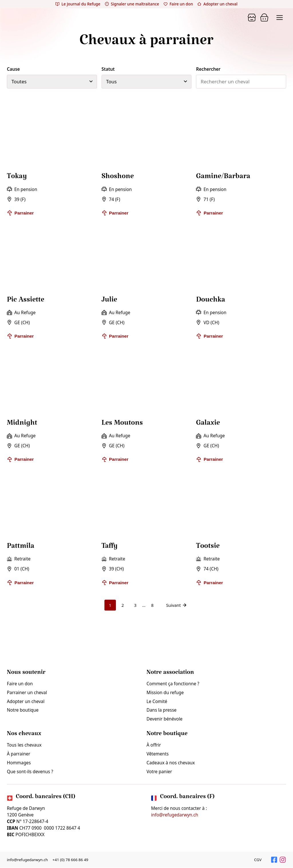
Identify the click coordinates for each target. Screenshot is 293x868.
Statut (108, 69)
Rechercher (208, 69)
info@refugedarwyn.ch (175, 815)
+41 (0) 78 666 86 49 (72, 860)
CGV (258, 860)
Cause (13, 69)
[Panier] (252, 17)
